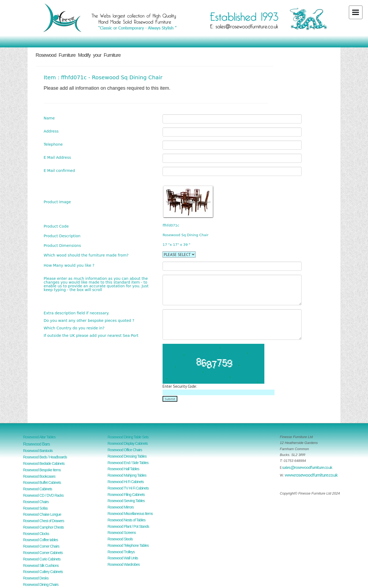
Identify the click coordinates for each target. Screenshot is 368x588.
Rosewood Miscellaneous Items (130, 514)
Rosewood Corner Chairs (41, 546)
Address (51, 131)
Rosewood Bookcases (39, 476)
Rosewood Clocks (36, 534)
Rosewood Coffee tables (40, 540)
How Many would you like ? (69, 265)
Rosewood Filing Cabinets (126, 495)
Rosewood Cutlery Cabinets (43, 572)
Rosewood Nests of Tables (127, 520)
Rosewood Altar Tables (39, 437)
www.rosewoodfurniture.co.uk (311, 475)
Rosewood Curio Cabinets (42, 559)
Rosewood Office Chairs (125, 450)
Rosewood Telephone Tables (128, 545)
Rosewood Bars (36, 444)
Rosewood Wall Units (123, 558)
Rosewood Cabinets (37, 489)
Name (49, 118)
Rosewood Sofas (35, 508)
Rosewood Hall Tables (123, 469)
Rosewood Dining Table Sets (128, 437)
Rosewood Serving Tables (126, 501)
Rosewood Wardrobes (124, 564)
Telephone (53, 144)
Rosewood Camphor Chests (43, 527)
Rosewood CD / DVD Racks (43, 495)
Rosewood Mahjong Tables (127, 475)
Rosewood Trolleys (121, 552)
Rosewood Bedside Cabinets (44, 463)
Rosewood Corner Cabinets (43, 553)
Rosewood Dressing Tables (127, 456)
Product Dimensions (62, 245)
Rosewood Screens (122, 533)
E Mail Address (57, 157)
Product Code (56, 226)
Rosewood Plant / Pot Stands (128, 526)
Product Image (57, 202)
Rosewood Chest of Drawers (44, 521)
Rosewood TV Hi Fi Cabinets (128, 488)
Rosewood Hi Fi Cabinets (126, 482)
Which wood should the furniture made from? (86, 255)
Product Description (62, 236)
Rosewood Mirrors (121, 507)
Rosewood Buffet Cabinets (42, 483)
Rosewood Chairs (36, 502)
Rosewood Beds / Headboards (45, 457)
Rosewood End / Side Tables (128, 463)
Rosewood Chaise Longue (42, 514)
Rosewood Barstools (38, 451)
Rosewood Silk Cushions (41, 566)
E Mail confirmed (59, 170)
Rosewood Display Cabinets (128, 443)
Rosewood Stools (120, 539)
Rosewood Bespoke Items (42, 470)
